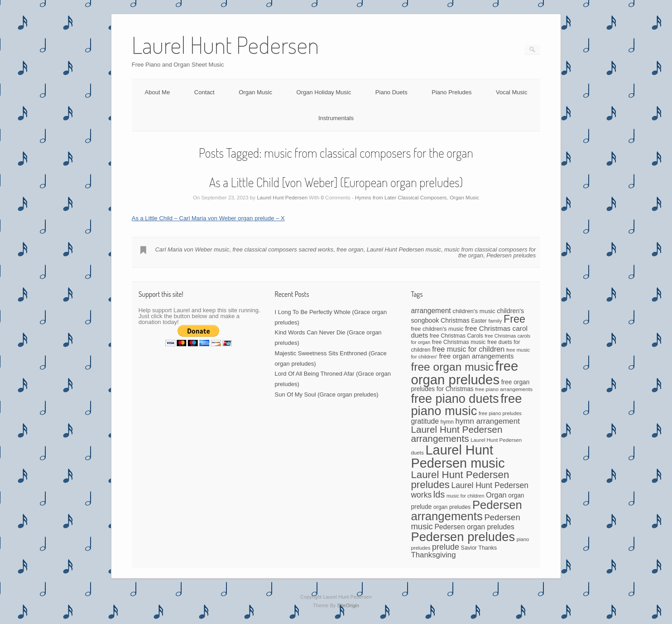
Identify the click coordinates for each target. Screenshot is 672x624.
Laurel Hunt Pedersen (282, 198)
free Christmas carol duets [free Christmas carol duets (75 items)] (469, 332)
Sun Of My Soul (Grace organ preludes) (327, 394)
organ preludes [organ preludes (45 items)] (452, 507)
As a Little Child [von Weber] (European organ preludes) (336, 182)
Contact (204, 92)
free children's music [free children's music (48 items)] (437, 329)
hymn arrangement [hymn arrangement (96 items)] (487, 421)
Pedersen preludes (511, 255)
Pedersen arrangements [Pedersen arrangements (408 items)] (466, 511)
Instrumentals (336, 118)
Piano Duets (391, 92)
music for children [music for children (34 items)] (466, 496)
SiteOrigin (348, 605)
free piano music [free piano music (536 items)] (466, 405)
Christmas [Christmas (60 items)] (455, 320)
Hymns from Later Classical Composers (401, 198)
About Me (158, 92)
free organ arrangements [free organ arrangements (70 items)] (476, 356)
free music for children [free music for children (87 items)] (468, 349)
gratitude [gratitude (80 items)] (425, 421)
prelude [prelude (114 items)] (446, 547)
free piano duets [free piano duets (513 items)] (455, 399)
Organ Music (255, 92)
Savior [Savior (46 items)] (469, 548)
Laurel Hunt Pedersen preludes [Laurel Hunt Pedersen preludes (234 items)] (460, 480)
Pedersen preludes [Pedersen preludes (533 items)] (463, 537)
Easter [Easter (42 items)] (479, 321)
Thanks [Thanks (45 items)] (488, 548)
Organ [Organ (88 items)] (496, 495)
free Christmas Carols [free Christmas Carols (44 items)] (456, 336)
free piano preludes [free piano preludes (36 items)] (500, 413)
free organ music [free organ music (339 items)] (452, 367)
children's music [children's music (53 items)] (474, 311)
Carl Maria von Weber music (192, 249)
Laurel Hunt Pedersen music (404, 249)
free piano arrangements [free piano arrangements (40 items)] (504, 389)
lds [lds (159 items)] (439, 494)
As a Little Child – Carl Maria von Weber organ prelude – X (208, 218)
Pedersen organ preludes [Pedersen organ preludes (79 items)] (474, 527)
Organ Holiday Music (324, 92)
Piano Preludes (451, 92)
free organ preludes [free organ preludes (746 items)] (464, 373)
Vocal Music (511, 92)
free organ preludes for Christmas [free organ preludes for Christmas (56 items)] (470, 386)
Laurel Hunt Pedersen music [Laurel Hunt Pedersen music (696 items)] (458, 457)
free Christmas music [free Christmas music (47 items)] (459, 342)
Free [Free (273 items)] (514, 319)
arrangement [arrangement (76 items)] (431, 311)
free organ (350, 249)
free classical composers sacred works (283, 249)
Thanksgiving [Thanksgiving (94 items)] (433, 555)
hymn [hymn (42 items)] (447, 422)
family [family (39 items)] (495, 321)
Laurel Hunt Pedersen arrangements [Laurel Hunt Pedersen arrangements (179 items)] (456, 434)
